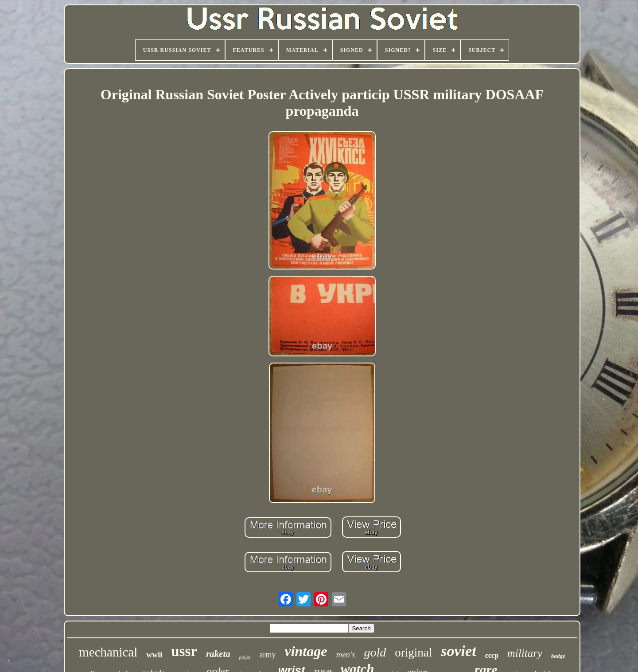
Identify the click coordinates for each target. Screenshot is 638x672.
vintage (306, 651)
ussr (184, 651)
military (525, 653)
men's (345, 654)
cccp (492, 655)
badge (558, 656)
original (413, 652)
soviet (458, 651)
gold (375, 652)
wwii (154, 655)
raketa (218, 654)
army (267, 655)
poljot (245, 657)
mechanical (108, 652)
